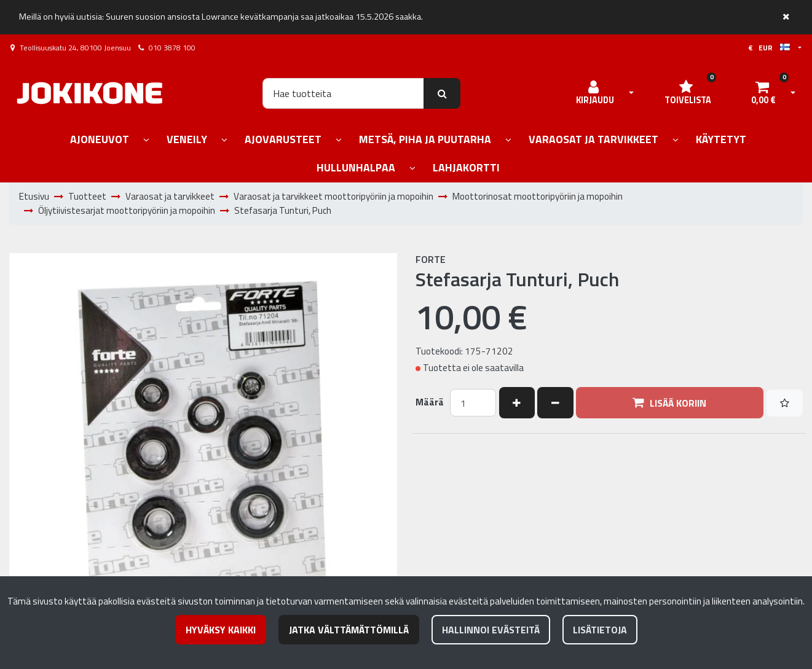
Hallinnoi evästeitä (491, 630)
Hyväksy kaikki (221, 630)
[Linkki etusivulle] (90, 93)
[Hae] (343, 93)
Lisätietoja (600, 630)
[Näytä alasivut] (146, 140)
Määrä (430, 402)
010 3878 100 (172, 48)
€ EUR (769, 48)
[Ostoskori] (763, 93)
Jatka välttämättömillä (349, 630)
